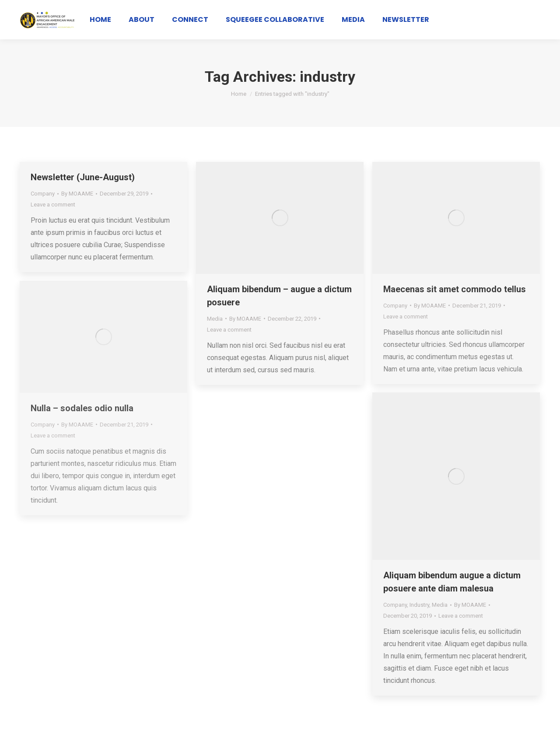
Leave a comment (53, 205)
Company (43, 194)
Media (215, 319)
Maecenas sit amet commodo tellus (455, 289)
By (77, 194)
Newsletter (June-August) (83, 177)
